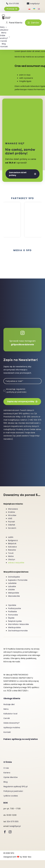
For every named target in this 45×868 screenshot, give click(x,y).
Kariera (7, 773)
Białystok (12, 544)
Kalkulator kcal (10, 714)
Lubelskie (12, 583)
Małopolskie (14, 593)
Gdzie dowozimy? (12, 723)
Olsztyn (12, 560)
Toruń (11, 553)
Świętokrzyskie (15, 621)
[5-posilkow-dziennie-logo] (6, 15)
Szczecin (12, 528)
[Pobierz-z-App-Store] (15, 752)
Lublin (11, 537)
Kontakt (7, 732)
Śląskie (11, 618)
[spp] (12, 261)
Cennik (7, 718)
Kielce (11, 556)
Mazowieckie (14, 596)
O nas (6, 768)
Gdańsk (12, 525)
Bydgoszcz (13, 541)
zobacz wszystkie (16, 563)
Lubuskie (12, 587)
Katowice (12, 547)
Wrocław (12, 515)
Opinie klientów (11, 777)
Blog (5, 782)
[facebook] (5, 832)
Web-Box (27, 857)
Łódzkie (11, 590)
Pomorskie (13, 615)
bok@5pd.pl (15, 826)
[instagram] (10, 832)
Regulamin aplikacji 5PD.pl (15, 787)
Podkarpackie (15, 609)
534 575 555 (13, 822)
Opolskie (12, 605)
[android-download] (15, 744)
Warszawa (13, 509)
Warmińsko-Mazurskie (18, 624)
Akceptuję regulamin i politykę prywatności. (16, 391)
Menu (6, 709)
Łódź (10, 519)
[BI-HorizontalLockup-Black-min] (33, 261)
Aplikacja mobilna (12, 728)
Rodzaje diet (9, 705)
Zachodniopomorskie (18, 631)
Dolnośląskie (14, 577)
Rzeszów (12, 550)
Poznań (11, 522)
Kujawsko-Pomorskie (18, 580)
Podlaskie (12, 612)
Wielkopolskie (14, 628)
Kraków (12, 512)
